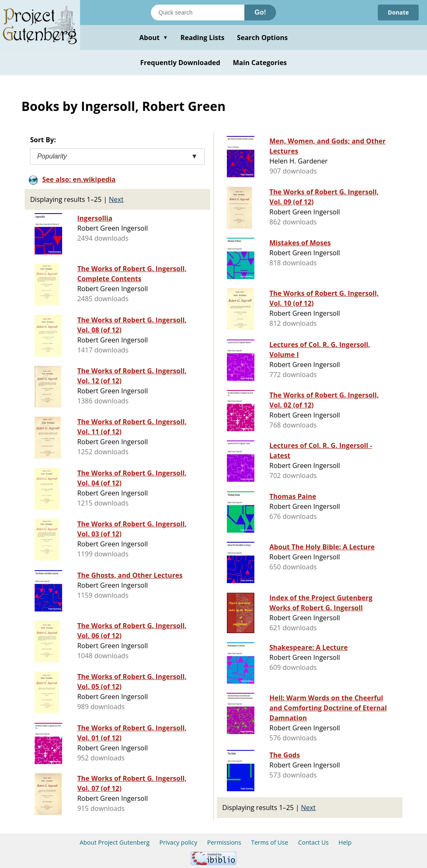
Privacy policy (178, 842)
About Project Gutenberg (115, 842)
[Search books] (198, 13)
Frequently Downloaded (180, 63)
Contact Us (313, 842)
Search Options (262, 38)
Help (345, 842)
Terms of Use (270, 842)
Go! (260, 12)
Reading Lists (203, 38)
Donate (398, 12)
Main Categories (260, 63)
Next (116, 199)
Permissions (224, 842)
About (154, 38)
